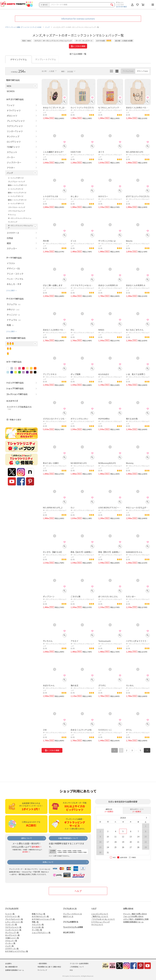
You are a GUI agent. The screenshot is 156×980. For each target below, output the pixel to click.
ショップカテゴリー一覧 (41, 932)
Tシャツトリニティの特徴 (73, 927)
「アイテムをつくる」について (103, 919)
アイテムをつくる (70, 908)
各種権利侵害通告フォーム (133, 922)
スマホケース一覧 (12, 948)
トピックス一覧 (38, 924)
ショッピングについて (100, 914)
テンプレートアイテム (46, 59)
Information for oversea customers (78, 19)
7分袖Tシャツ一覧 (12, 938)
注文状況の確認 (121, 7)
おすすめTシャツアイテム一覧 (17, 951)
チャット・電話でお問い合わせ (135, 914)
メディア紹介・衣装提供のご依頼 (136, 919)
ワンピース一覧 (11, 924)
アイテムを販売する (71, 922)
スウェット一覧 (11, 941)
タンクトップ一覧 (12, 932)
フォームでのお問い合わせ (133, 916)
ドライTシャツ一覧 (12, 916)
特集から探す (15, 420)
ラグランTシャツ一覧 (13, 927)
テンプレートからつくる (72, 914)
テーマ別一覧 (37, 930)
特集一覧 (35, 922)
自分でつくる (68, 916)
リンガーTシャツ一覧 (13, 930)
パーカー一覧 (10, 943)
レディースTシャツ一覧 (14, 922)
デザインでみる (142, 71)
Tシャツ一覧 (10, 914)
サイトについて (97, 924)
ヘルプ (78, 891)
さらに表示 (10, 290)
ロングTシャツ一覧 (12, 935)
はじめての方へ (69, 932)
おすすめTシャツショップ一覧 (43, 919)
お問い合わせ (128, 908)
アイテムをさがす (12, 908)
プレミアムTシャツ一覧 (14, 919)
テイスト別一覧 (38, 927)
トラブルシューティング (100, 922)
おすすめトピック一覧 (40, 916)
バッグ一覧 (9, 946)
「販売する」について (100, 916)
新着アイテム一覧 (39, 914)
